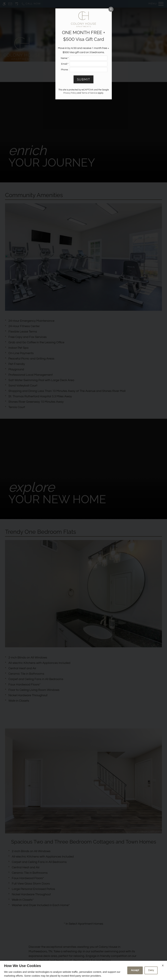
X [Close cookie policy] (163, 965)
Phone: (65, 70)
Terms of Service (89, 93)
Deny (151, 970)
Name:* (65, 58)
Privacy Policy (70, 93)
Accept (135, 970)
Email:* (65, 64)
